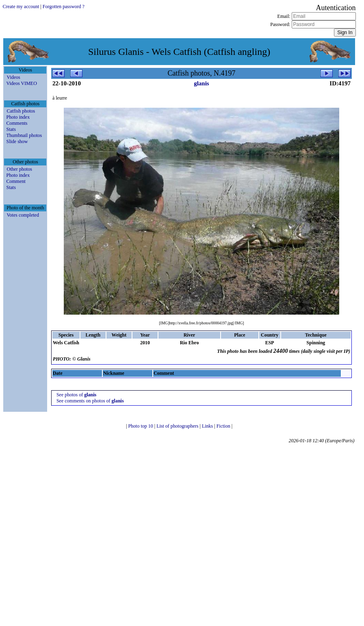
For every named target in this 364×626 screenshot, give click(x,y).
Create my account (21, 7)
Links (208, 426)
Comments (17, 123)
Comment (16, 181)
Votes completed (23, 215)
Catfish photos (21, 111)
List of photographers (178, 426)
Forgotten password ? (64, 7)
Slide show (17, 141)
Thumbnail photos (24, 135)
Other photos (19, 169)
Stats (11, 129)
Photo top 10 (141, 426)
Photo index (18, 117)
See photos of (76, 395)
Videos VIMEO (21, 83)
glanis (201, 83)
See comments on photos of (90, 401)
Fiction (224, 426)
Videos (13, 77)
